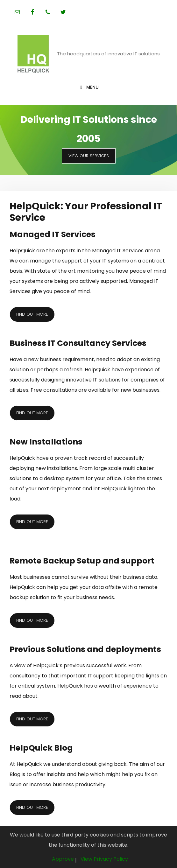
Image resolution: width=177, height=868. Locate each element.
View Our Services (89, 156)
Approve (63, 859)
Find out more (32, 314)
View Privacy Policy (104, 859)
